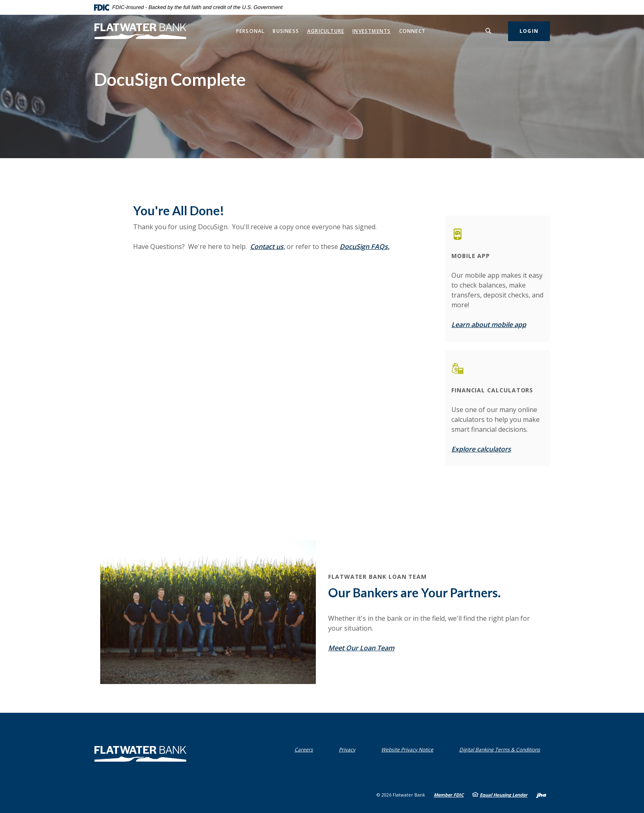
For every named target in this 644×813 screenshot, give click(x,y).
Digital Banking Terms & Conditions (501, 750)
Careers (304, 750)
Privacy (349, 750)
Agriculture (326, 31)
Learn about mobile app (489, 325)
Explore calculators (481, 449)
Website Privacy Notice (409, 750)
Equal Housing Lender (504, 795)
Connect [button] (412, 31)
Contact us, (268, 246)
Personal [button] (251, 31)
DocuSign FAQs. (365, 246)
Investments (371, 31)
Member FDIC (449, 795)
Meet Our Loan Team (361, 648)
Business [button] (286, 31)
